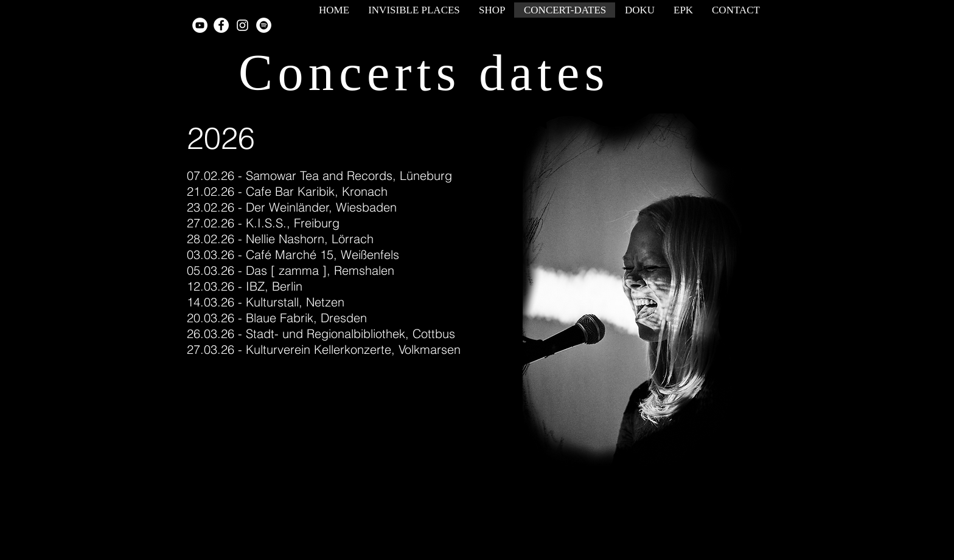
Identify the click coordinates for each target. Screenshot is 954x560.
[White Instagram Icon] (242, 25)
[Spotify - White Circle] (264, 25)
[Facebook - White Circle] (221, 25)
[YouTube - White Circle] (200, 25)
